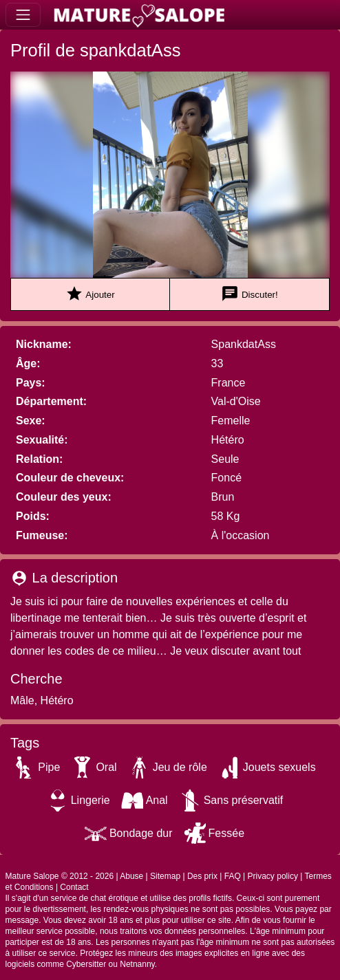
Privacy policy (273, 876)
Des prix (202, 876)
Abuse (131, 876)
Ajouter (90, 294)
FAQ (233, 876)
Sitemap (165, 876)
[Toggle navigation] (23, 15)
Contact (74, 887)
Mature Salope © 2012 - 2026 (60, 876)
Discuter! (249, 294)
